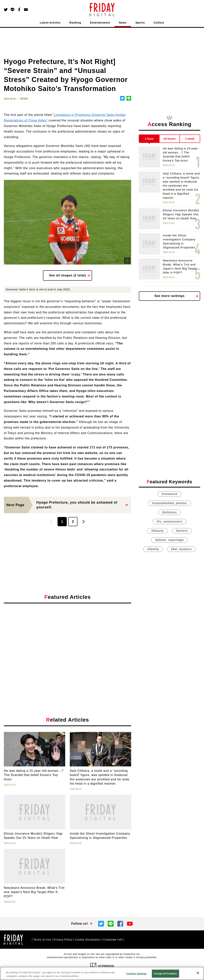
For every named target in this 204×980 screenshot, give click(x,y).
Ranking (75, 23)
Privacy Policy (63, 940)
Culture (159, 23)
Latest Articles (50, 23)
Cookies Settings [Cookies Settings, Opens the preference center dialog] (137, 974)
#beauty (157, 531)
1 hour (149, 139)
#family (153, 549)
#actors (182, 531)
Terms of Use (42, 940)
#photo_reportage (169, 540)
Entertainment (100, 23)
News (123, 23)
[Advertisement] (67, 642)
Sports (140, 23)
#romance (169, 494)
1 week (190, 139)
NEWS (24, 99)
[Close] (198, 973)
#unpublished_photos (169, 503)
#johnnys (170, 512)
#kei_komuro (181, 549)
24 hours (170, 139)
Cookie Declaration (88, 940)
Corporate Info (113, 940)
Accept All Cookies (165, 974)
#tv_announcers (169, 522)
